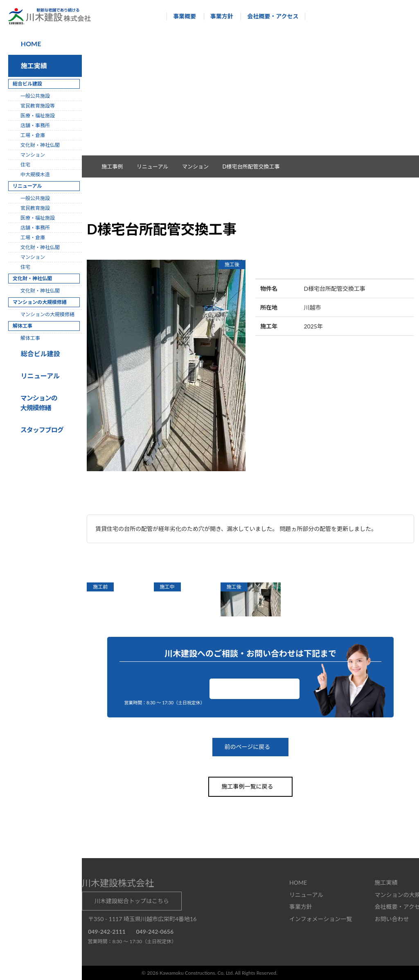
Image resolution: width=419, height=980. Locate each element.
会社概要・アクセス (269, 16)
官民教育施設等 (38, 106)
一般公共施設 (35, 96)
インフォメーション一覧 (321, 918)
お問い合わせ (255, 689)
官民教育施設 (35, 208)
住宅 (25, 165)
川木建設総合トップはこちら (132, 900)
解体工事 (30, 338)
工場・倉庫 (33, 135)
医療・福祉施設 (38, 116)
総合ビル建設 (39, 354)
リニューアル (39, 376)
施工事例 (117, 166)
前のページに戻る (250, 747)
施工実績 (32, 66)
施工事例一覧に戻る (250, 786)
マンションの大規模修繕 (47, 314)
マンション (199, 166)
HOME (30, 44)
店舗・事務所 (35, 125)
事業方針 (218, 16)
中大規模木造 (35, 174)
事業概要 (181, 16)
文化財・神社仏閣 (40, 145)
